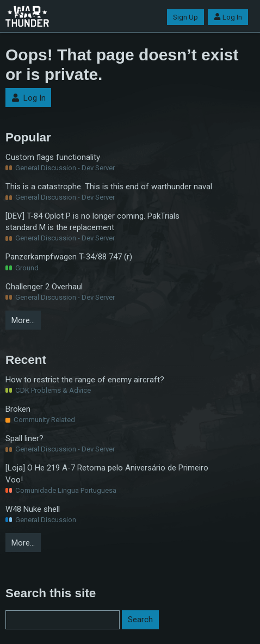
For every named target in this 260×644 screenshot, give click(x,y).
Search (140, 620)
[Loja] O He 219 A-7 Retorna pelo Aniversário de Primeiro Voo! (107, 473)
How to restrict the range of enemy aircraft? (85, 380)
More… (23, 320)
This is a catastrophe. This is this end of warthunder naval (109, 187)
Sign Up (185, 17)
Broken (18, 409)
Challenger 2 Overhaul (44, 287)
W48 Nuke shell (33, 509)
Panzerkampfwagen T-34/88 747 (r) (69, 257)
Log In (228, 17)
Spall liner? (24, 438)
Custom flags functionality (53, 157)
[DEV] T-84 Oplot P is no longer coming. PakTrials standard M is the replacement (92, 222)
